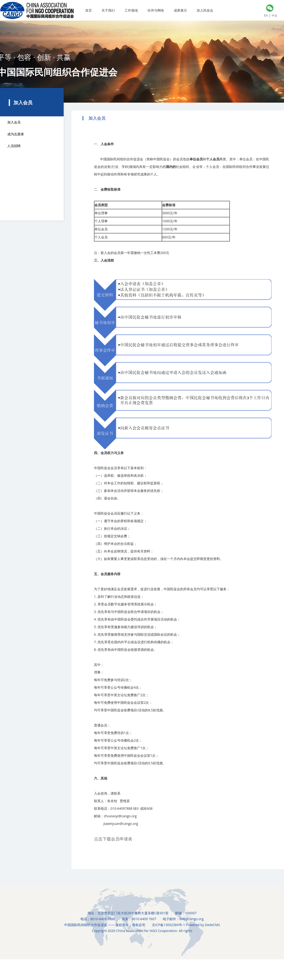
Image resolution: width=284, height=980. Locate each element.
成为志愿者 (16, 134)
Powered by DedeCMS (203, 925)
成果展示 (180, 10)
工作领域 (131, 10)
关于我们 (108, 10)
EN (266, 15)
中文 (275, 15)
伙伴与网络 (156, 10)
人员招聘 (14, 146)
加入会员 (14, 122)
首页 (89, 10)
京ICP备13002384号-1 (169, 925)
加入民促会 (205, 10)
